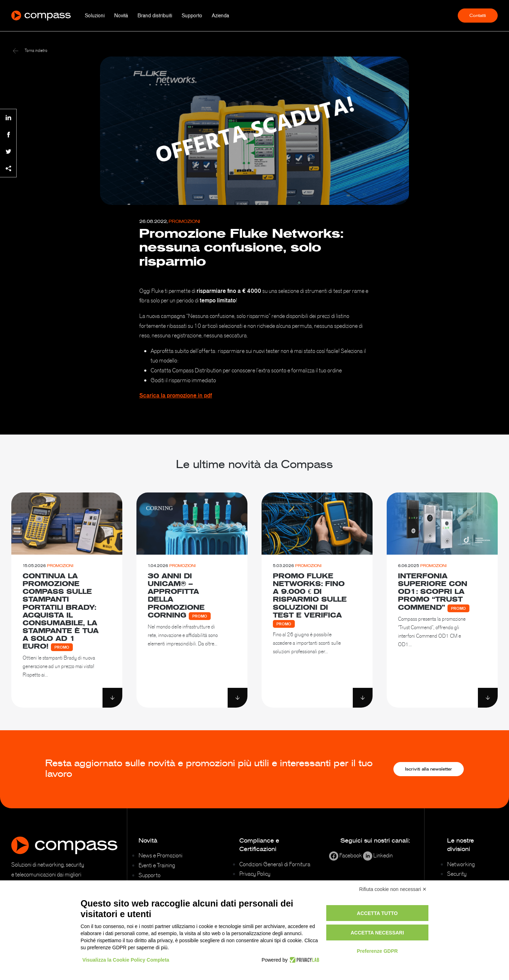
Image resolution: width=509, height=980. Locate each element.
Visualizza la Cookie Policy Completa (126, 960)
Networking (461, 864)
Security (457, 874)
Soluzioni (95, 16)
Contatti (478, 16)
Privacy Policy (255, 874)
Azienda (220, 16)
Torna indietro (30, 51)
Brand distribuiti (155, 16)
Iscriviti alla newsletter (429, 769)
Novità (121, 16)
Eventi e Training (157, 865)
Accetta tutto (378, 913)
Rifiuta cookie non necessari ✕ (393, 889)
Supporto (192, 16)
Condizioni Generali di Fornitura (275, 864)
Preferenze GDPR (377, 951)
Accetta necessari (377, 933)
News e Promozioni (160, 855)
